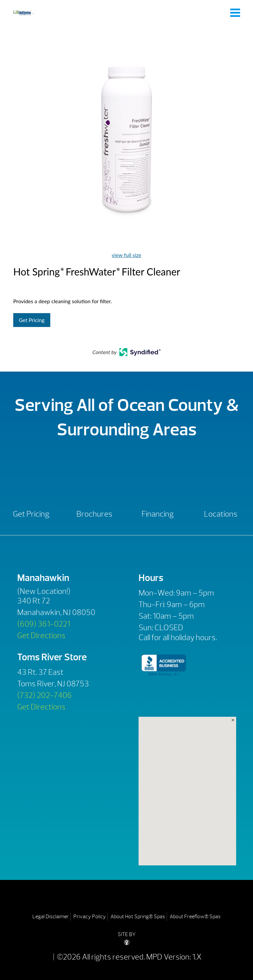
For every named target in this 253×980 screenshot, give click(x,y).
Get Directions (41, 635)
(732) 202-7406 (44, 695)
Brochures (94, 514)
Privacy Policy (90, 917)
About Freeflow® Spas (195, 917)
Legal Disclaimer (51, 917)
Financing (158, 514)
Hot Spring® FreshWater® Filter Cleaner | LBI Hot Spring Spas (24, 12)
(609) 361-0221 (44, 624)
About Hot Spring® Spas (138, 917)
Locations (221, 514)
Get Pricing (32, 320)
